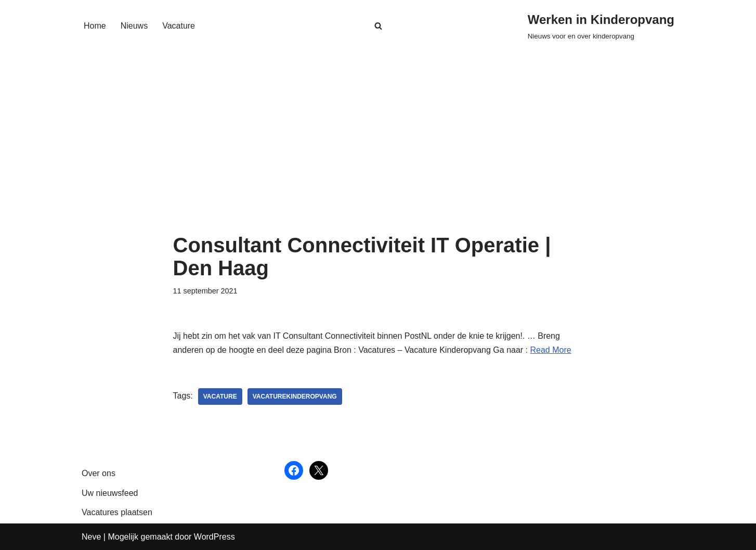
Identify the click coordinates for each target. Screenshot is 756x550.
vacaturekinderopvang (295, 396)
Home (95, 26)
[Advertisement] (378, 156)
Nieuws (134, 26)
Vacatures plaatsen (117, 512)
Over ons (99, 473)
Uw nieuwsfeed (110, 493)
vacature (220, 396)
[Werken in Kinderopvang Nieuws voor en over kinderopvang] (601, 26)
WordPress (214, 537)
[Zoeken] (378, 26)
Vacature (179, 26)
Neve (91, 537)
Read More (551, 350)
